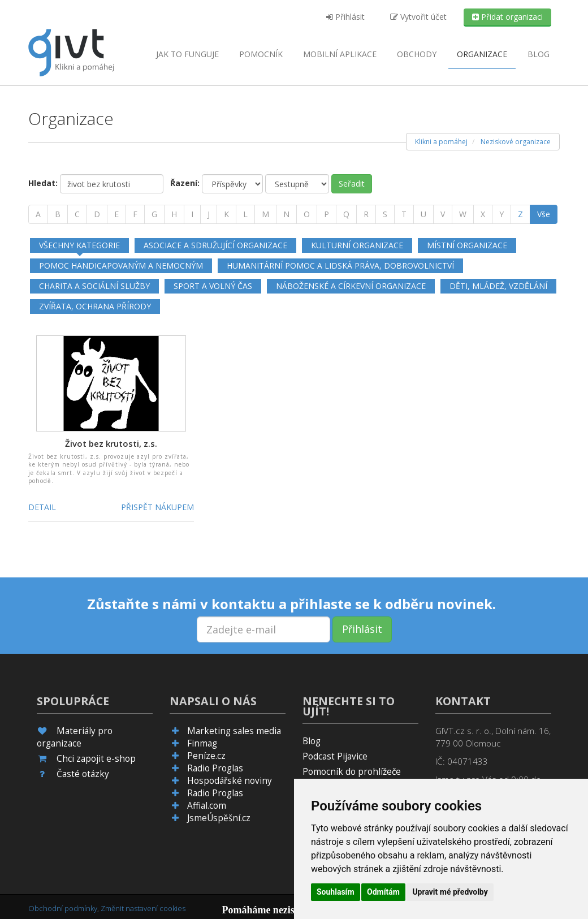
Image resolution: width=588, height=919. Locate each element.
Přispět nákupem (157, 507)
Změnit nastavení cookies (143, 908)
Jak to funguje (187, 54)
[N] (286, 214)
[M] (265, 214)
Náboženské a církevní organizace (351, 286)
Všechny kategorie (79, 245)
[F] (135, 214)
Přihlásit (345, 17)
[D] (97, 214)
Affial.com (207, 806)
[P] (327, 214)
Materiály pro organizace (75, 737)
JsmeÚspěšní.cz (219, 818)
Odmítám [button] (383, 892)
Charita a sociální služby (94, 286)
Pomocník (261, 54)
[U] (423, 214)
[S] (385, 214)
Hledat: (43, 183)
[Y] (501, 214)
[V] (443, 214)
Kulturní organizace (357, 245)
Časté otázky (83, 774)
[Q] (346, 214)
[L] (245, 214)
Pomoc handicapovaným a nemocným (121, 266)
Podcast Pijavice (335, 756)
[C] (77, 214)
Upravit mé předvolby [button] (450, 892)
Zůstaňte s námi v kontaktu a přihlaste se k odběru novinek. (291, 604)
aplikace (340, 54)
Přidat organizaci (507, 17)
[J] (209, 214)
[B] (58, 214)
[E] (116, 214)
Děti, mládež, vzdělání (498, 286)
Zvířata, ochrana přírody (95, 306)
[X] (483, 214)
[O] (307, 214)
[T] (404, 214)
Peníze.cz (206, 756)
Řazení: (185, 183)
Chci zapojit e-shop (96, 759)
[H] (174, 214)
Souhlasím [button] (336, 892)
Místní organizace (467, 245)
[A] (38, 214)
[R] (366, 214)
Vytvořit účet (418, 17)
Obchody (417, 54)
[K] (226, 214)
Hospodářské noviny (230, 781)
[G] (154, 214)
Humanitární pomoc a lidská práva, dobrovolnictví (340, 266)
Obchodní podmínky (63, 908)
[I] (192, 214)
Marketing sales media (234, 731)
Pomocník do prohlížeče (352, 772)
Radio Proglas (215, 768)
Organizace (482, 54)
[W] (463, 214)
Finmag (202, 743)
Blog (539, 54)
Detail (42, 507)
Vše (544, 214)
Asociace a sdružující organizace (215, 245)
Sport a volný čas (213, 286)
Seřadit (352, 184)
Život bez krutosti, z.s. (111, 443)
